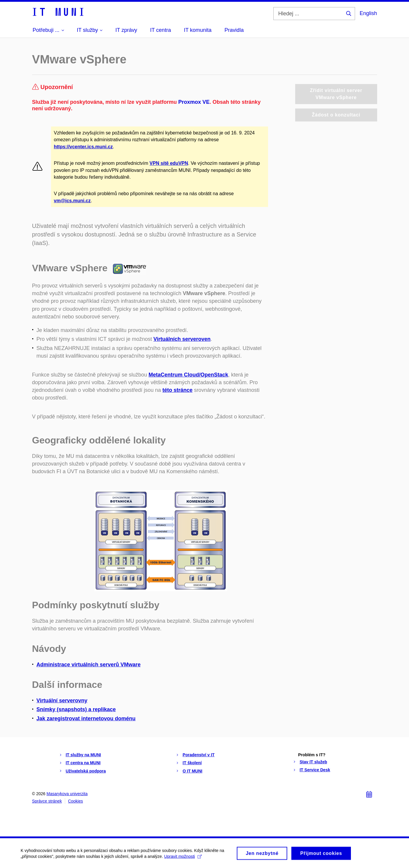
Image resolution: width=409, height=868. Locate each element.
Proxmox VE (194, 102)
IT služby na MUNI (83, 755)
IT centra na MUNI (83, 763)
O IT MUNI (192, 771)
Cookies (76, 801)
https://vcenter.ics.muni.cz (83, 147)
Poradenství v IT (198, 755)
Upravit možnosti (183, 859)
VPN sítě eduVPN (169, 163)
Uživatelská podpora (86, 771)
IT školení (192, 763)
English (368, 13)
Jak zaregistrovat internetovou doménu (86, 719)
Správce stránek (47, 801)
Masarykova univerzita (67, 794)
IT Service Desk (315, 770)
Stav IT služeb (313, 762)
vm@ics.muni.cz (72, 201)
